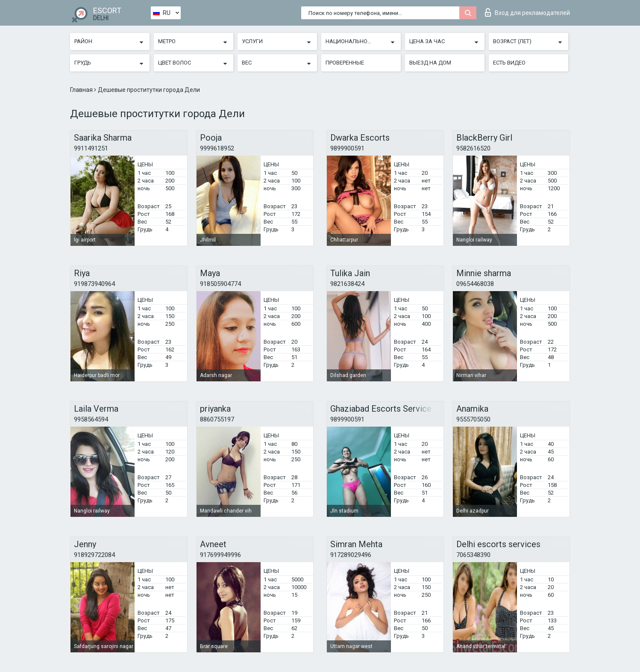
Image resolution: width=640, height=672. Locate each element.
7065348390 (473, 555)
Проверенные (345, 63)
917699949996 (220, 555)
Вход (527, 12)
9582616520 (473, 148)
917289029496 (351, 555)
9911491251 (91, 148)
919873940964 (94, 284)
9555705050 (473, 419)
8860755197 (217, 419)
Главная (82, 90)
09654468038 (475, 284)
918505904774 (220, 284)
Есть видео (509, 63)
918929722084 (94, 555)
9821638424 (347, 284)
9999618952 (217, 148)
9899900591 (347, 148)
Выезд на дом (430, 63)
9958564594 (91, 419)
